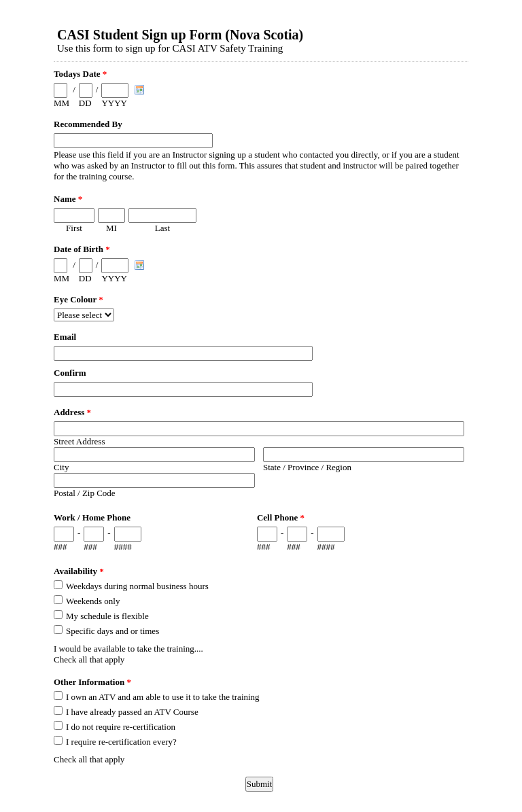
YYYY (114, 103)
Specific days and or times (112, 631)
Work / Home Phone (92, 517)
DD (85, 103)
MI (111, 228)
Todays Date (80, 74)
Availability (79, 571)
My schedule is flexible (107, 616)
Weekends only (93, 601)
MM (62, 103)
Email (65, 337)
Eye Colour (79, 299)
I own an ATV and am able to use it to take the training (163, 697)
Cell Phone (281, 517)
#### (123, 547)
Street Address (79, 441)
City (61, 467)
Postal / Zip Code (85, 493)
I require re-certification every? (121, 742)
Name (68, 199)
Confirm (70, 373)
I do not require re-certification (121, 727)
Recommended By (88, 124)
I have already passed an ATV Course (132, 712)
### (60, 547)
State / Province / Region (307, 467)
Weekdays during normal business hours (137, 586)
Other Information (92, 682)
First (74, 228)
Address (72, 412)
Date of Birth (82, 249)
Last (162, 228)
